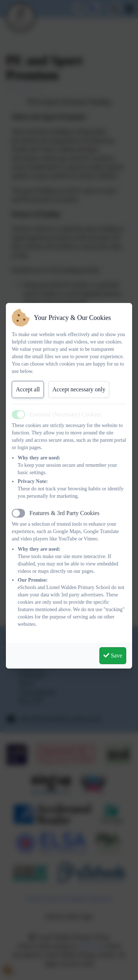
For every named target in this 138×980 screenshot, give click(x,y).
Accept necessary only (79, 389)
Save (113, 655)
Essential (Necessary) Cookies (65, 414)
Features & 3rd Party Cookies (64, 513)
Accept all (28, 389)
